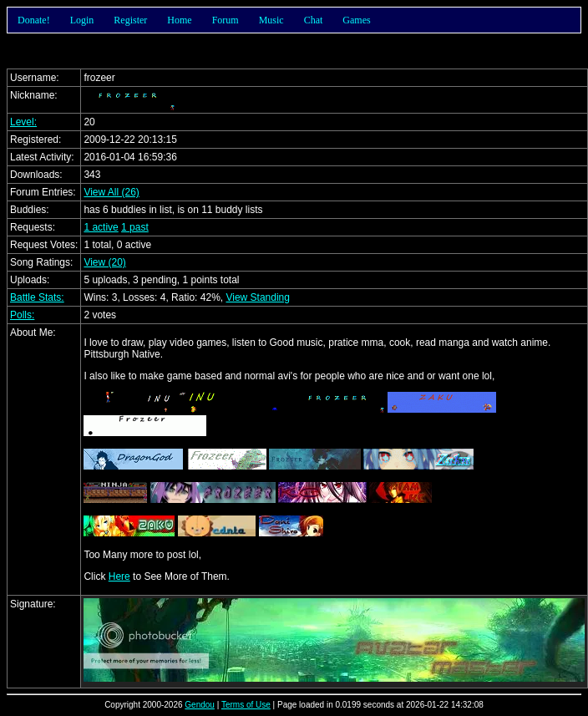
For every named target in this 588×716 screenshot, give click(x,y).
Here (119, 576)
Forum (226, 20)
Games (356, 20)
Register (130, 20)
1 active (101, 227)
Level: (23, 122)
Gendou (200, 705)
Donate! (34, 20)
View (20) (104, 262)
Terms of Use (246, 705)
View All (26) (111, 192)
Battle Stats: (37, 297)
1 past (135, 227)
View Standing (258, 297)
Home (179, 20)
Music (271, 20)
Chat (314, 20)
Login (82, 20)
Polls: (22, 315)
